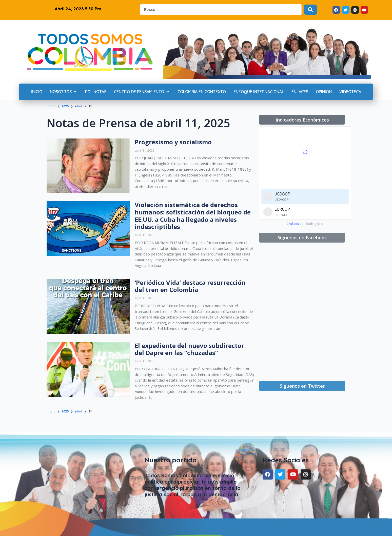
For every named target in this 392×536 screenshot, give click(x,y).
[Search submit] (310, 10)
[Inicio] (37, 92)
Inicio (51, 106)
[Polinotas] (96, 92)
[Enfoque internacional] (259, 92)
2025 (65, 106)
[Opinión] (324, 92)
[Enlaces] (300, 92)
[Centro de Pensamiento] (142, 92)
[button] (302, 120)
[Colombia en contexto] (202, 92)
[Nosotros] (64, 92)
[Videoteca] (350, 92)
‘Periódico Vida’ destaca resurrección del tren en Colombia (190, 286)
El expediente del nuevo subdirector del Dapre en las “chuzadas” (189, 349)
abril (79, 106)
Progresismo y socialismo (173, 142)
